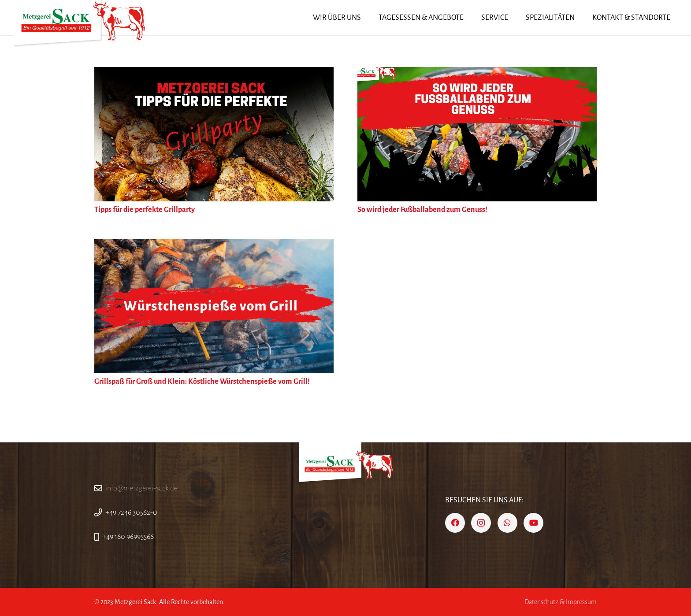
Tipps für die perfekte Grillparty (145, 210)
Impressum (581, 602)
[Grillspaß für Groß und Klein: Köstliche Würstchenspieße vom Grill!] (214, 245)
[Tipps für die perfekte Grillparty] (214, 73)
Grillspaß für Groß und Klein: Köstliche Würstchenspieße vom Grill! (202, 382)
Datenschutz (541, 602)
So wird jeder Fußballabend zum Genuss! (422, 210)
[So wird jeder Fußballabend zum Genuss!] (477, 73)
